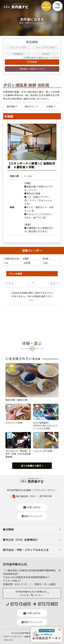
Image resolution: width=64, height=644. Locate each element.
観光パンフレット (32, 516)
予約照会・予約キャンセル (32, 69)
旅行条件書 (46, 496)
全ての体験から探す (31, 466)
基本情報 (11, 106)
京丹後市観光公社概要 (19, 490)
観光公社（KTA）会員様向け (20, 540)
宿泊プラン (30, 106)
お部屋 (50, 106)
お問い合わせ (32, 507)
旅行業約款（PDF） (27, 496)
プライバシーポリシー (45, 490)
